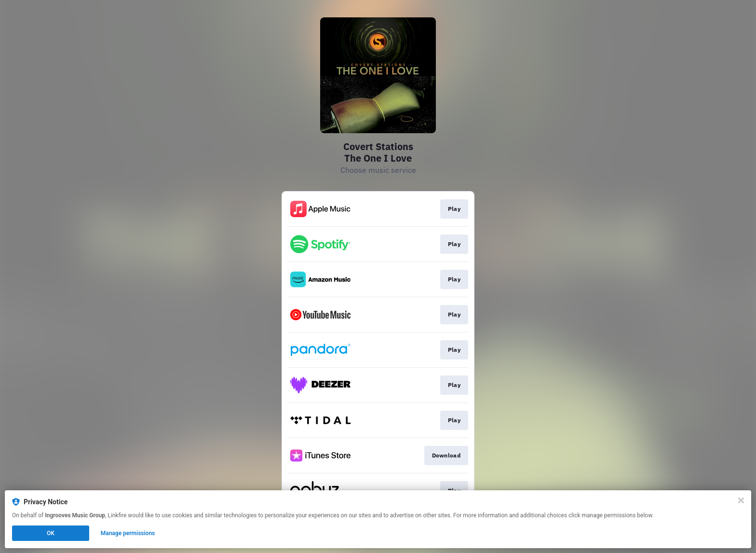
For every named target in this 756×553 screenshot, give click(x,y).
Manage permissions (128, 533)
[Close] (741, 500)
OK (51, 533)
